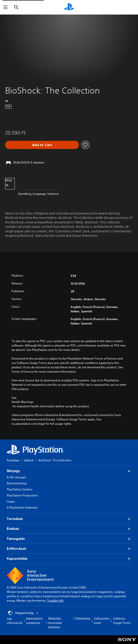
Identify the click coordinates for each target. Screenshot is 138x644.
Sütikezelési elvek (102, 621)
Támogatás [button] (69, 539)
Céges (11, 501)
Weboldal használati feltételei (55, 623)
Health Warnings (23, 402)
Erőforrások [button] (69, 549)
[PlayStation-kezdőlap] (69, 7)
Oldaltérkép (83, 618)
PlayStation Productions (22, 495)
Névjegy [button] (69, 471)
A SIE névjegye (16, 477)
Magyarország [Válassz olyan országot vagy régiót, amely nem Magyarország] (23, 613)
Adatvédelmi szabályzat (34, 621)
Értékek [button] (69, 529)
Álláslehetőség (17, 483)
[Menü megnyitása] (6, 7)
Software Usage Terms (122, 621)
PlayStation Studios (20, 489)
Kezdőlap (13, 460)
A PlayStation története (22, 507)
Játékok (29, 460)
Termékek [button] (69, 519)
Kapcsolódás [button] (69, 559)
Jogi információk (15, 621)
